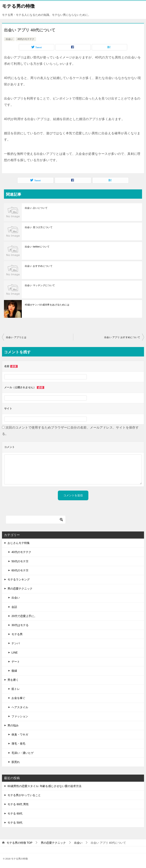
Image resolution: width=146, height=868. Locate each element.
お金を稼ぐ (18, 698)
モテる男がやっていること (24, 795)
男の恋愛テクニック (20, 589)
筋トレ (16, 689)
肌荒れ (16, 762)
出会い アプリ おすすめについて (122, 337)
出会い (9, 39)
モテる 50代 (15, 823)
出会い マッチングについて (40, 285)
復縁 (14, 671)
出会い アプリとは (16, 337)
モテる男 (17, 634)
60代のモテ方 (20, 570)
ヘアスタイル (20, 707)
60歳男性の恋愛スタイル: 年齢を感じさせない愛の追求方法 (44, 786)
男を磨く (13, 680)
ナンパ (16, 643)
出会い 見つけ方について (39, 227)
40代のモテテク (26, 39)
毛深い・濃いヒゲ (23, 753)
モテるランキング (19, 579)
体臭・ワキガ (20, 734)
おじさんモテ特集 (19, 543)
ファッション (20, 716)
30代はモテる (20, 625)
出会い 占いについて (36, 208)
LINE (15, 653)
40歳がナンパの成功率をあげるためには (47, 305)
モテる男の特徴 (18, 6)
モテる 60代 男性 (18, 804)
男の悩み (13, 725)
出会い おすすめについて (39, 266)
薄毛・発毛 (18, 744)
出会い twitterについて (37, 247)
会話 (14, 607)
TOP (19, 843)
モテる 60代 (15, 813)
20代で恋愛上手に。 (24, 616)
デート (16, 662)
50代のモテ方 (20, 561)
